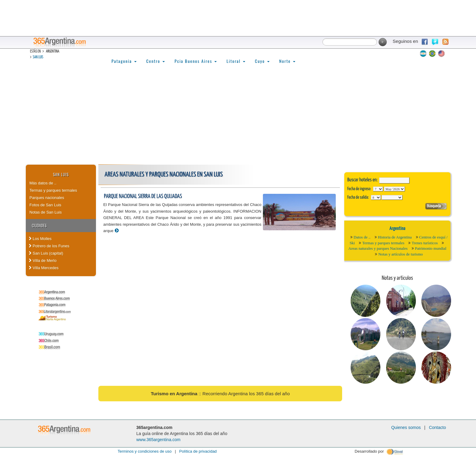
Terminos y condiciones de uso (144, 451)
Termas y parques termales (53, 190)
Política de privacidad (198, 451)
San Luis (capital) (46, 253)
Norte (287, 61)
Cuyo (262, 61)
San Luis (38, 57)
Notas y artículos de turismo (401, 254)
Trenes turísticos (425, 243)
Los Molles (40, 239)
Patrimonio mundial (431, 248)
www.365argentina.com (158, 440)
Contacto (437, 427)
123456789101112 (394, 189)
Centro (156, 61)
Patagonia (124, 61)
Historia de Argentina (395, 237)
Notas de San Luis (46, 212)
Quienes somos (406, 427)
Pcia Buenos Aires (196, 61)
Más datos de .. (43, 183)
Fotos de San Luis (45, 205)
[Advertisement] (238, 119)
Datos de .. (362, 237)
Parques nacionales (47, 198)
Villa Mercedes (44, 268)
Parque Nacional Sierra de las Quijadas (143, 196)
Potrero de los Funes (49, 246)
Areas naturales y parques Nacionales (378, 248)
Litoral (236, 61)
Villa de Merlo (43, 261)
